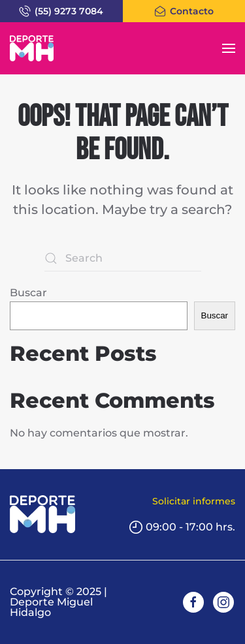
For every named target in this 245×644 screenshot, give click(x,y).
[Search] (123, 258)
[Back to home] (32, 48)
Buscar (28, 293)
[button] (229, 48)
